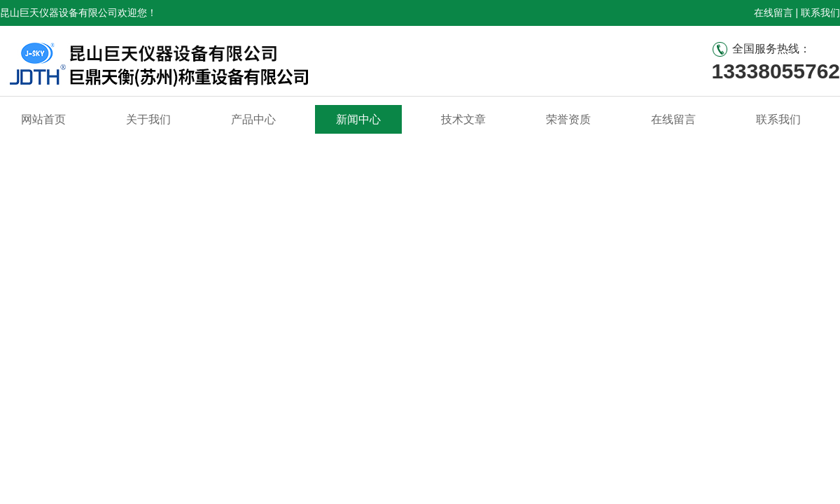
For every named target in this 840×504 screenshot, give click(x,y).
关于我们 (148, 119)
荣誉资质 (568, 119)
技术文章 (463, 119)
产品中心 (253, 119)
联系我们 (820, 13)
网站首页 (43, 119)
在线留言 (773, 13)
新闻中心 (358, 119)
